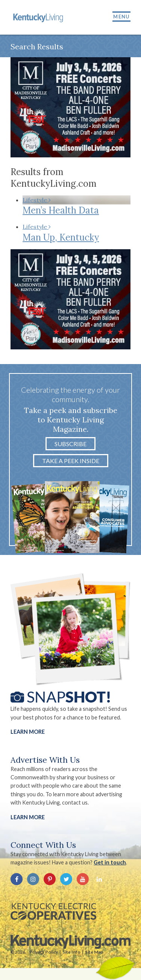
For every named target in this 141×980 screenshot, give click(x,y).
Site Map (94, 952)
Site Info (71, 952)
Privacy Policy (44, 952)
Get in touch (110, 862)
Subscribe (70, 444)
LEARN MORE (28, 817)
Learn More (28, 732)
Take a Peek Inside (71, 461)
